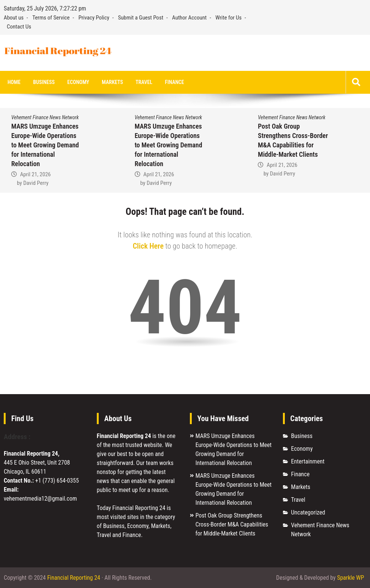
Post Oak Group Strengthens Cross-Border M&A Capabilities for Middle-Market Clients (232, 524)
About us (14, 18)
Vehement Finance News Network (45, 117)
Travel (144, 82)
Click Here (148, 246)
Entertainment (308, 461)
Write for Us (229, 18)
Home (14, 82)
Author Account (190, 18)
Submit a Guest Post (141, 18)
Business (44, 82)
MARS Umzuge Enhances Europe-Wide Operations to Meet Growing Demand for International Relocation (45, 145)
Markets (112, 82)
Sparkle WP (350, 578)
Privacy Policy (94, 18)
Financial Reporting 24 (74, 578)
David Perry (36, 183)
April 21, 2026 (35, 174)
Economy (78, 82)
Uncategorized (308, 512)
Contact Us (19, 27)
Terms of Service (51, 18)
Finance (175, 82)
